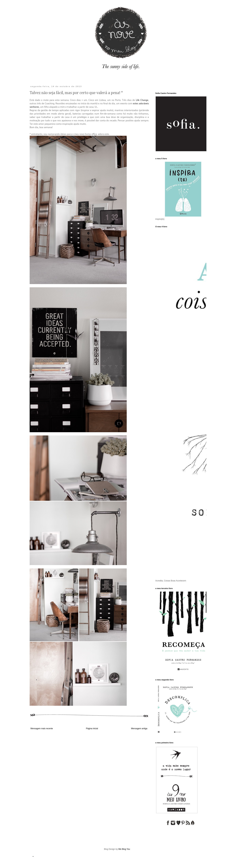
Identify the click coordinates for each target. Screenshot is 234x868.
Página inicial (92, 729)
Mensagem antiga (139, 729)
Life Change (142, 100)
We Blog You (124, 849)
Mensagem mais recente (42, 729)
